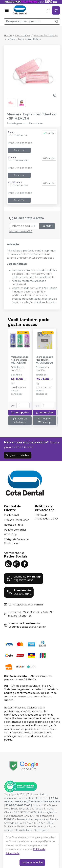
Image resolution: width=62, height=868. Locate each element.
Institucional (11, 515)
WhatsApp (10, 535)
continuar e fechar (32, 862)
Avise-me (19, 150)
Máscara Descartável (46, 36)
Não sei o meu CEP (21, 231)
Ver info (49, 133)
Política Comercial (15, 530)
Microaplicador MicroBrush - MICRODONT (20, 360)
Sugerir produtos (18, 455)
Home (8, 36)
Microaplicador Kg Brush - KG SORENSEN (44, 360)
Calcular (47, 226)
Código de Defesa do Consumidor (16, 541)
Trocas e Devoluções (16, 520)
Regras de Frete (13, 525)
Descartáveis (23, 36)
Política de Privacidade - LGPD (46, 517)
